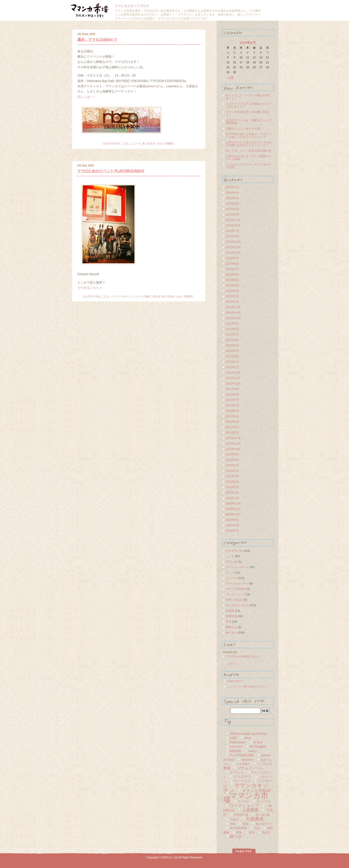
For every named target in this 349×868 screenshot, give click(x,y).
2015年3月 (233, 209)
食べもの (231, 633)
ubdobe (247, 760)
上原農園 (250, 810)
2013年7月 (233, 269)
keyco (153, 86)
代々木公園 (263, 815)
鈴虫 (252, 832)
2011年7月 (233, 400)
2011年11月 (233, 378)
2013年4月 (233, 285)
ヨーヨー (244, 801)
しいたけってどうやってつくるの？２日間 (249, 166)
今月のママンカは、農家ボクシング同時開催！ (249, 122)
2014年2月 (233, 236)
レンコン (264, 801)
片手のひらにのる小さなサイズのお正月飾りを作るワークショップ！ (249, 144)
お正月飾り (243, 764)
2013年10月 (233, 253)
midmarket (236, 746)
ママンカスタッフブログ (132, 6)
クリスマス (242, 777)
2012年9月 (233, 324)
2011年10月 (233, 383)
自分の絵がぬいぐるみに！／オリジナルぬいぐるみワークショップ (249, 135)
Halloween (238, 742)
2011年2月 (233, 427)
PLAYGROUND (242, 755)
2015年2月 (233, 214)
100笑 (233, 738)
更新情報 (231, 616)
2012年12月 (233, 307)
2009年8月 (233, 525)
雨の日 (266, 832)
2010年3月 (233, 487)
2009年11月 (233, 509)
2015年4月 (233, 204)
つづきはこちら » (90, 288)
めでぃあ (231, 562)
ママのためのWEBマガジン (243, 656)
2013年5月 (233, 280)
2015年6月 (233, 193)
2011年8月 (233, 394)
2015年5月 (233, 198)
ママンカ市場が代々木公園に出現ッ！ (247, 113)
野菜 (239, 832)
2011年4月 (233, 416)
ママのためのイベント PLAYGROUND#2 (111, 171)
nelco (252, 751)
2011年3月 (233, 422)
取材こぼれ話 (153, 296)
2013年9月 (233, 258)
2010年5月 (233, 476)
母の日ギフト (264, 824)
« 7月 (231, 78)
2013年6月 (233, 274)
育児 (229, 622)
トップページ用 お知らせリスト (247, 687)
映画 (245, 824)
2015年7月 (233, 187)
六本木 (234, 819)
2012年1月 (233, 367)
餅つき (236, 836)
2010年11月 (233, 443)
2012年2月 (233, 362)
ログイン (233, 664)
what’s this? (234, 681)
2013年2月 (233, 296)
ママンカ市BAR (236, 589)
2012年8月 (233, 329)
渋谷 (257, 828)
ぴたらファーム (250, 768)
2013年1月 (233, 302)
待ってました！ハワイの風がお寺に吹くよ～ (249, 97)
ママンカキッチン (237, 583)
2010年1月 (233, 498)
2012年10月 (233, 318)
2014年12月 (233, 220)
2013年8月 (233, 264)
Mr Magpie (258, 746)
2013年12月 (233, 242)
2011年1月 (233, 433)
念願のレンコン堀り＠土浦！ (244, 129)
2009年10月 (233, 514)
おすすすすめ (112, 143)
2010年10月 (233, 449)
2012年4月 (233, 351)
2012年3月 (233, 356)
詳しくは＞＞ (87, 97)
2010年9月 (233, 454)
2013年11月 (233, 247)
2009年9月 (233, 520)
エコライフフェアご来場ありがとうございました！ (249, 105)
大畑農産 (255, 819)
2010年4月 (233, 482)
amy (248, 738)
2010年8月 (233, 460)
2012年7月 (233, 334)
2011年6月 (233, 405)
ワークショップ (236, 594)
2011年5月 (233, 411)
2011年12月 (233, 373)
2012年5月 (233, 345)
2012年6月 (233, 340)
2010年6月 (233, 471)
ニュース (136, 143)
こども (125, 143)
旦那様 (168, 143)
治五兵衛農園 (238, 828)
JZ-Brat (258, 742)
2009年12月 (233, 503)
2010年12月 (233, 438)
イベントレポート (121, 296)
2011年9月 (233, 389)
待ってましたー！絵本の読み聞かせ (249, 151)
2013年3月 (233, 291)
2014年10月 (233, 225)
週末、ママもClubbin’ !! (97, 39)
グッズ (230, 573)
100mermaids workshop (248, 734)
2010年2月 (233, 493)
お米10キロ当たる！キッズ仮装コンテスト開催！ (249, 157)
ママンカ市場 (246, 798)
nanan (235, 751)
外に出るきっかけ (153, 143)
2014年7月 (233, 231)
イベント (237, 772)
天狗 (232, 824)
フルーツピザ (242, 781)
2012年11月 (233, 313)
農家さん (231, 627)
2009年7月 (233, 531)
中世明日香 (241, 815)
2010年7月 (233, 465)
